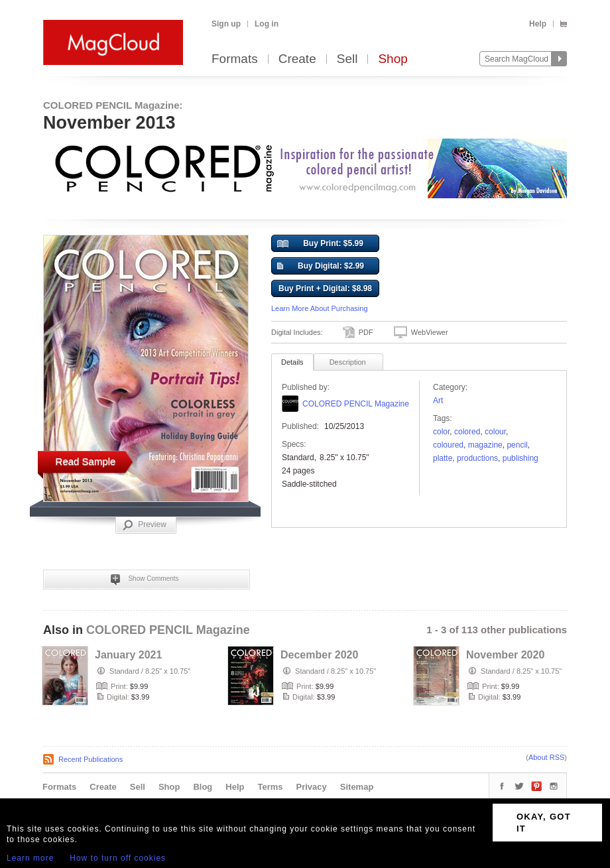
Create (297, 59)
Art (438, 401)
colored (467, 432)
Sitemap (357, 787)
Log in (267, 24)
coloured (448, 445)
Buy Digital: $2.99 (321, 267)
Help (538, 24)
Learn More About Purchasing (320, 308)
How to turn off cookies (118, 858)
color (441, 432)
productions (477, 458)
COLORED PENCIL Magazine (356, 404)
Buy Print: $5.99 (320, 244)
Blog (203, 787)
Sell (347, 59)
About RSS (546, 757)
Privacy (312, 787)
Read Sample (86, 461)
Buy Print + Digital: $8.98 (325, 288)
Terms (270, 787)
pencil (517, 445)
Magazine (485, 445)
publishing (520, 458)
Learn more (30, 858)
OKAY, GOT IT (544, 823)
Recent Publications (91, 759)
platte (443, 458)
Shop (393, 59)
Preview (145, 525)
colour (495, 432)
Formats (235, 59)
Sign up (226, 24)
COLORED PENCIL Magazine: (113, 105)
